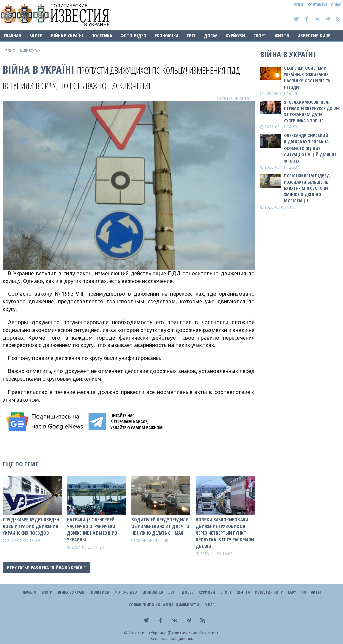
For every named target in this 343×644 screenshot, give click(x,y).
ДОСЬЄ (211, 35)
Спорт (260, 35)
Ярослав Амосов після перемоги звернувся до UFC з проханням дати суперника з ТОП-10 (312, 111)
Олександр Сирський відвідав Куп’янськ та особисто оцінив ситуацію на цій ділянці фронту (310, 148)
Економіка (166, 35)
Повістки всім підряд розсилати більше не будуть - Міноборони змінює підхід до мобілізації (307, 188)
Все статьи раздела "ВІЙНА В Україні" (46, 567)
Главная (13, 35)
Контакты (317, 5)
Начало (29, 592)
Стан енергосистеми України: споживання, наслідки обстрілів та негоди (307, 78)
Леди (298, 5)
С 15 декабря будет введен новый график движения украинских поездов (31, 526)
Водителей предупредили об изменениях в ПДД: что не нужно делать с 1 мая (160, 526)
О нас (336, 5)
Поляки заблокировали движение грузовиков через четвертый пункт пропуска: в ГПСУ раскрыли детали (225, 533)
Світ (191, 35)
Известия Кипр (314, 35)
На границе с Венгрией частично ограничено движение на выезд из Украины (92, 530)
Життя (282, 35)
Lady (292, 592)
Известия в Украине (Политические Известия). (174, 633)
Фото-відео (133, 35)
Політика (102, 35)
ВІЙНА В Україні (67, 35)
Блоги (36, 35)
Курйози (235, 35)
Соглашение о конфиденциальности (164, 605)
